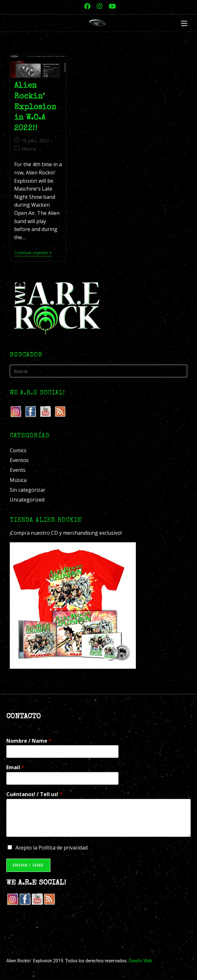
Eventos (19, 460)
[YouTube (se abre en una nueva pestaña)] (111, 6)
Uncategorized (27, 500)
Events (18, 470)
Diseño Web (140, 961)
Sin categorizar (28, 490)
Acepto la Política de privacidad (52, 848)
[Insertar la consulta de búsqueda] (98, 371)
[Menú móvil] (184, 24)
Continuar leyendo (33, 253)
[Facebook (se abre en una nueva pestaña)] (87, 6)
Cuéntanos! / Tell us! (34, 794)
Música (29, 149)
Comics (18, 450)
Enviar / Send (28, 865)
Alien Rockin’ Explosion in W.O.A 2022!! (35, 107)
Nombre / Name (29, 741)
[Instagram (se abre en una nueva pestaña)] (100, 6)
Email (15, 767)
